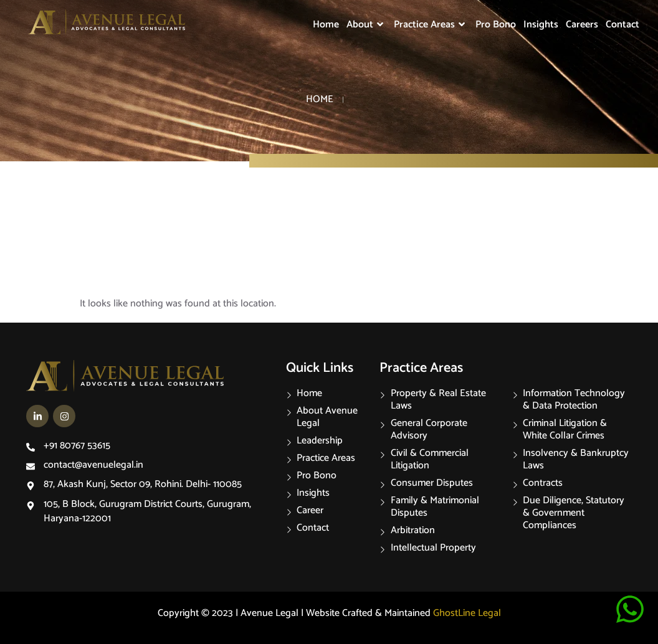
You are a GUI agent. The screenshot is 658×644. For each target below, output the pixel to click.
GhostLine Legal (467, 613)
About (366, 25)
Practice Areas (431, 25)
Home (326, 25)
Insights (541, 25)
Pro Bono (496, 25)
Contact (622, 25)
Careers (582, 25)
